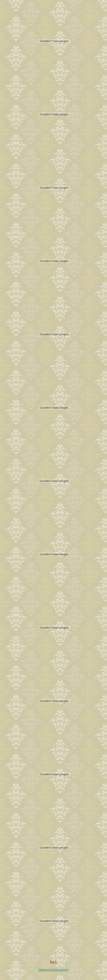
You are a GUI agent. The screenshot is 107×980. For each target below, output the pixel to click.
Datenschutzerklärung (53, 970)
